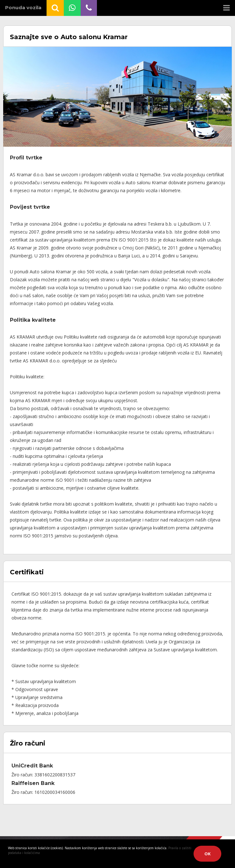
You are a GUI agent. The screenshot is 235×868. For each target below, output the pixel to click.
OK (207, 854)
